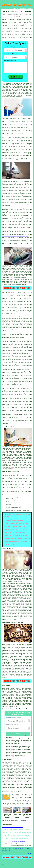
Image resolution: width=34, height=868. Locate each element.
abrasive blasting (21, 197)
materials (5, 192)
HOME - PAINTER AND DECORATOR (17, 841)
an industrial (15, 198)
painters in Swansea (9, 268)
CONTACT (25, 9)
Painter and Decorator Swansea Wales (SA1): (16, 20)
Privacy (30, 854)
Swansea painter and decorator (20, 136)
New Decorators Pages (16, 849)
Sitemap (4, 849)
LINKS (17, 9)
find (7, 688)
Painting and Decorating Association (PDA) (15, 236)
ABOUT (21, 9)
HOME (14, 9)
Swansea (5, 294)
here (25, 821)
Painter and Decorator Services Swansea (17, 709)
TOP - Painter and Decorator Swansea (13, 827)
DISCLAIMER (30, 9)
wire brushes (6, 197)
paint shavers (7, 195)
